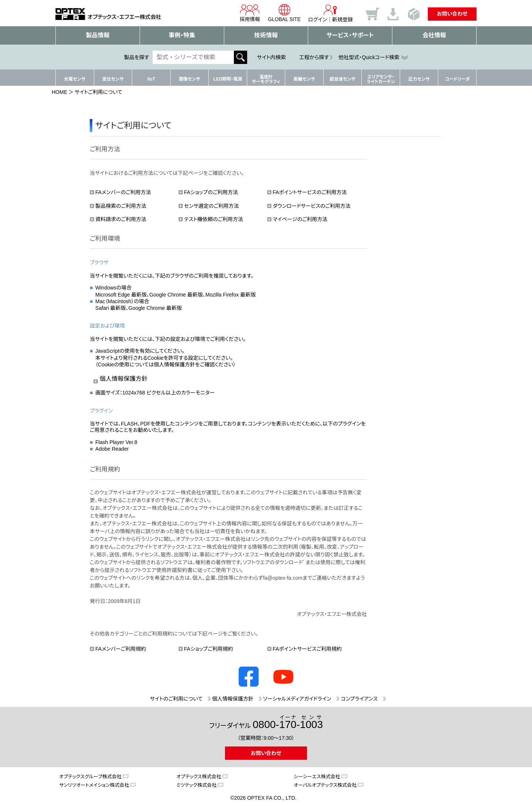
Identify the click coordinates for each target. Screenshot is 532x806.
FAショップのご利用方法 (211, 192)
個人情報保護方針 (124, 379)
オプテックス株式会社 (199, 777)
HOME (59, 92)
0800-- (288, 722)
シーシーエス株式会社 (317, 777)
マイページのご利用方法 (300, 219)
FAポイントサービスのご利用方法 (310, 192)
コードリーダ (457, 79)
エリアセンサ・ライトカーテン (381, 79)
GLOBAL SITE (284, 13)
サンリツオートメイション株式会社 (94, 785)
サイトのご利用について (176, 699)
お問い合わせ (452, 14)
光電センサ (75, 79)
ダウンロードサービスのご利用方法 (312, 206)
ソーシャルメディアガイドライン (297, 699)
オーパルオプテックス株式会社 (325, 785)
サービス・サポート (350, 35)
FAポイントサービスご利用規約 (307, 649)
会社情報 (434, 35)
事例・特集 (182, 35)
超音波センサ (342, 79)
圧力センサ (419, 79)
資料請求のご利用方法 (121, 219)
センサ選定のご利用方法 (212, 206)
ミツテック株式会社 (197, 785)
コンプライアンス (359, 699)
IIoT (151, 79)
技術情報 (266, 35)
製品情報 (98, 35)
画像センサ (190, 79)
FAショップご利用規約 (209, 649)
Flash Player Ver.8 (116, 442)
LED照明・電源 (228, 79)
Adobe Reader (112, 449)
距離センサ (304, 79)
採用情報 (249, 13)
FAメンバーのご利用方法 (123, 192)
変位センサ (113, 79)
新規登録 (342, 20)
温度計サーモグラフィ (266, 79)
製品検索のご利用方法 (121, 206)
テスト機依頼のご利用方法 (214, 219)
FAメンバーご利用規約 (121, 649)
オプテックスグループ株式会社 (90, 777)
